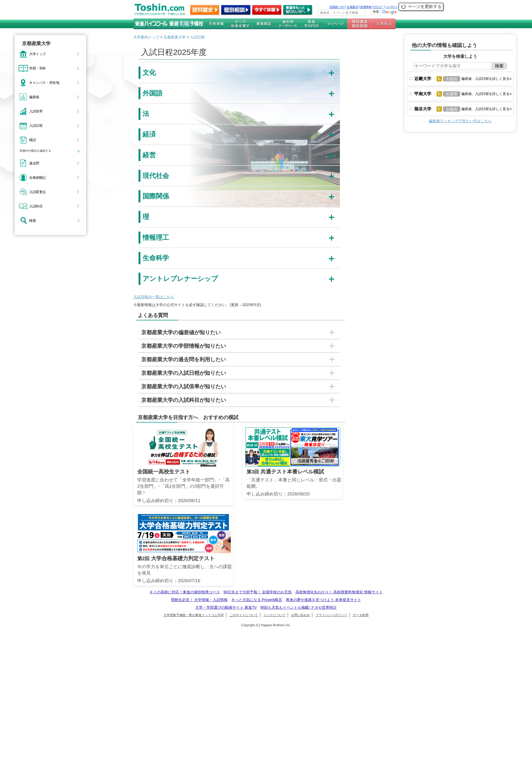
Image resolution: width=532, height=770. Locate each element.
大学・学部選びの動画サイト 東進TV (226, 607)
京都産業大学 (175, 37)
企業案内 (352, 7)
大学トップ (37, 54)
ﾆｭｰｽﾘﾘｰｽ (392, 7)
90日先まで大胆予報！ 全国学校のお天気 (257, 592)
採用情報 (366, 7)
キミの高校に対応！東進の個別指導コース (185, 592)
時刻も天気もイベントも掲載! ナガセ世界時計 (299, 607)
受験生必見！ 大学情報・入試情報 (199, 600)
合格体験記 (37, 177)
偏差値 (34, 97)
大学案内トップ (146, 37)
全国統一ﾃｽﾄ (337, 7)
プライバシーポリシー (331, 615)
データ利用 (361, 615)
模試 (32, 140)
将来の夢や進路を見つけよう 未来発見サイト (323, 600)
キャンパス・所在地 (44, 82)
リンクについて (274, 615)
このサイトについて (244, 615)
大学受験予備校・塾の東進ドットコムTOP (194, 615)
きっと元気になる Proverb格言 (257, 600)
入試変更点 (37, 192)
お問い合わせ (300, 615)
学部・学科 (37, 68)
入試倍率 (36, 111)
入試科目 (36, 206)
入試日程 (36, 125)
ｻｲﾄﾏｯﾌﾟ (378, 7)
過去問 (34, 163)
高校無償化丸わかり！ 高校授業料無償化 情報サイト (339, 592)
